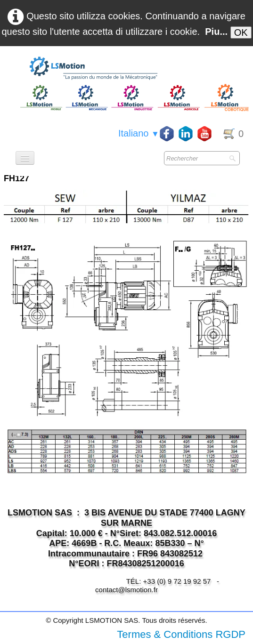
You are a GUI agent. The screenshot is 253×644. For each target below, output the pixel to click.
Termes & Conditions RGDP (181, 634)
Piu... (216, 32)
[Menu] (25, 158)
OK (241, 32)
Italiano (139, 133)
